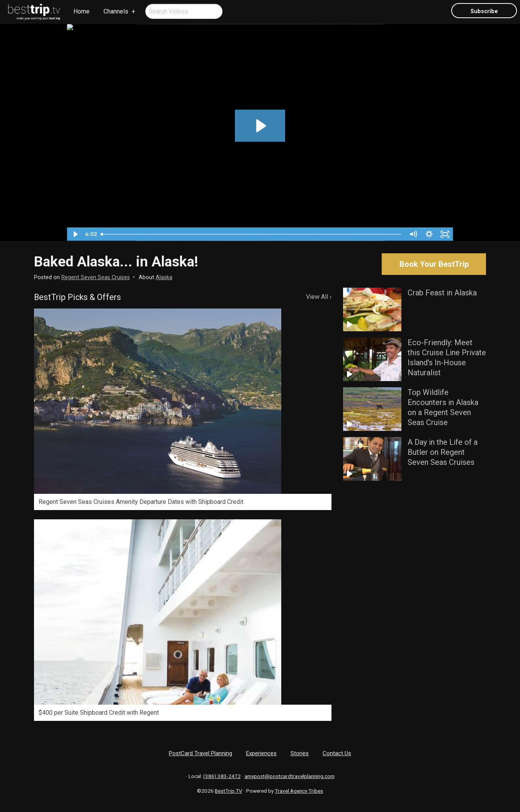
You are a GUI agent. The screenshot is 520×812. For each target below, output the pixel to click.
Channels (116, 11)
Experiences (261, 753)
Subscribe (484, 11)
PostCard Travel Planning (201, 753)
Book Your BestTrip (434, 264)
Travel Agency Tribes (299, 791)
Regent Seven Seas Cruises (96, 277)
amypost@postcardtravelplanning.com (290, 776)
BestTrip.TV (229, 791)
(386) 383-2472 (222, 776)
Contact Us (337, 753)
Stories (300, 753)
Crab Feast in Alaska (442, 293)
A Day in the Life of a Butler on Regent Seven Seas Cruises (443, 452)
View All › (319, 297)
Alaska (164, 277)
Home (82, 11)
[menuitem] (34, 12)
